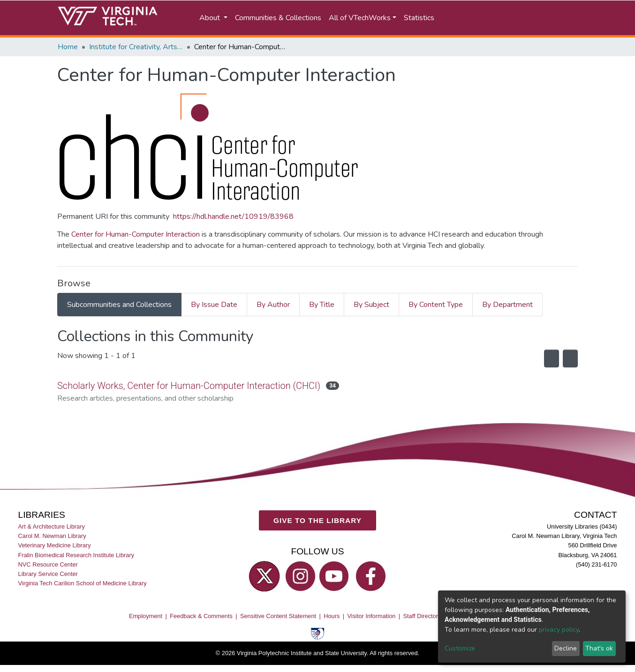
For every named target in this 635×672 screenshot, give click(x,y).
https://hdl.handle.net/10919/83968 (233, 217)
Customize (460, 648)
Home (68, 47)
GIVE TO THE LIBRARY (317, 520)
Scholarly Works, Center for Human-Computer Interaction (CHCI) (192, 385)
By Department (507, 305)
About (211, 18)
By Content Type (436, 305)
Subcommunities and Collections (119, 305)
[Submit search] (473, 18)
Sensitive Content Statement (278, 616)
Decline (566, 648)
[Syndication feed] (545, 358)
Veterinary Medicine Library (55, 545)
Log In (561, 18)
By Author (273, 305)
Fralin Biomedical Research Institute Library (76, 555)
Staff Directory (422, 616)
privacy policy (559, 630)
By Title (322, 305)
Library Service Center (48, 573)
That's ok (599, 648)
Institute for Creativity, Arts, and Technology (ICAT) (136, 47)
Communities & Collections (278, 18)
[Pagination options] (568, 358)
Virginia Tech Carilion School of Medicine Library (83, 583)
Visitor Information (372, 616)
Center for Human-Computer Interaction (136, 234)
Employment (146, 616)
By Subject (371, 305)
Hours (332, 616)
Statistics (419, 18)
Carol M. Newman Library (52, 536)
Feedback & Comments (201, 616)
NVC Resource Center (48, 564)
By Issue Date (214, 305)
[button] (515, 18)
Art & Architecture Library (52, 526)
